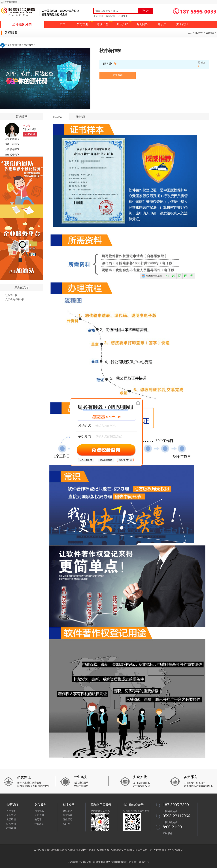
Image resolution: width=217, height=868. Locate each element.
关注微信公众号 (133, 805)
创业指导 (67, 815)
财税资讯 (67, 811)
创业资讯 (69, 805)
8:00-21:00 (172, 827)
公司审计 (39, 819)
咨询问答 (142, 24)
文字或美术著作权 (15, 299)
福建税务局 (103, 850)
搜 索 (145, 11)
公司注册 (98, 16)
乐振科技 (144, 862)
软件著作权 (11, 295)
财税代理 (102, 24)
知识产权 (122, 24)
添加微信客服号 (101, 805)
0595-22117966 (176, 816)
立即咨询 (118, 75)
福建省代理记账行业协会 (82, 850)
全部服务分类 (22, 24)
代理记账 (111, 16)
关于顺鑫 (11, 811)
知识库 (162, 24)
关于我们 (182, 24)
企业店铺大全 (175, 850)
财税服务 (40, 805)
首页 (63, 24)
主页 (190, 33)
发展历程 (11, 819)
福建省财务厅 (118, 850)
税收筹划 (39, 824)
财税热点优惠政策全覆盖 (136, 811)
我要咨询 (30, 134)
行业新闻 (67, 819)
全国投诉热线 (170, 822)
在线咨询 (11, 828)
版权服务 (210, 33)
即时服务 (168, 833)
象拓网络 (52, 850)
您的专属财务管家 (100, 811)
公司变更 (123, 16)
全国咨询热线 (170, 811)
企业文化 (11, 815)
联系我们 (11, 824)
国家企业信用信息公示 (140, 850)
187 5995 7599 (176, 805)
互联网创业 (160, 850)
